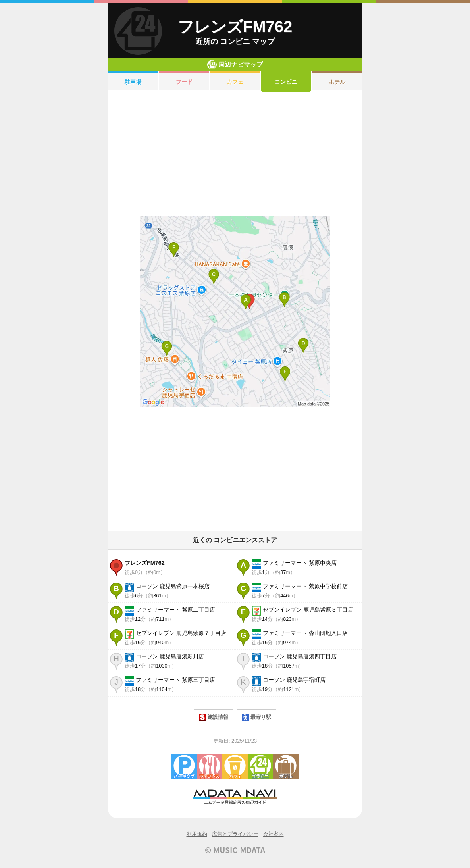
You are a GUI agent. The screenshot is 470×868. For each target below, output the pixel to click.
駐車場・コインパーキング (184, 767)
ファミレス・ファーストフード (210, 767)
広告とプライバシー (235, 834)
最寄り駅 (256, 717)
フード (184, 82)
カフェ (235, 82)
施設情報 (214, 717)
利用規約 (197, 834)
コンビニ (286, 82)
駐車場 (133, 82)
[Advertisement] (235, 154)
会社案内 (274, 834)
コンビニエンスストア (260, 767)
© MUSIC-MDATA (235, 850)
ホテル (337, 82)
